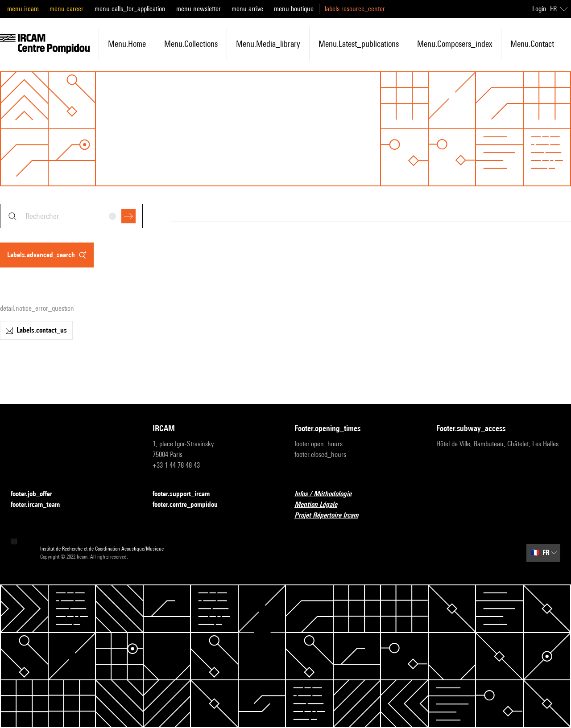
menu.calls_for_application (130, 9)
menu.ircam (23, 9)
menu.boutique (294, 9)
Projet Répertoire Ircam (332, 516)
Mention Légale (321, 505)
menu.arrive (247, 9)
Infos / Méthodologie (328, 494)
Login (539, 9)
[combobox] (71, 216)
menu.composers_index (455, 44)
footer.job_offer (37, 494)
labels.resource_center (355, 9)
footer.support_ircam (186, 494)
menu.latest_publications (359, 44)
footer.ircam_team (41, 505)
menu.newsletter (199, 9)
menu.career (66, 9)
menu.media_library (268, 44)
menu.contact (532, 44)
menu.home (127, 44)
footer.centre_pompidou (190, 505)
